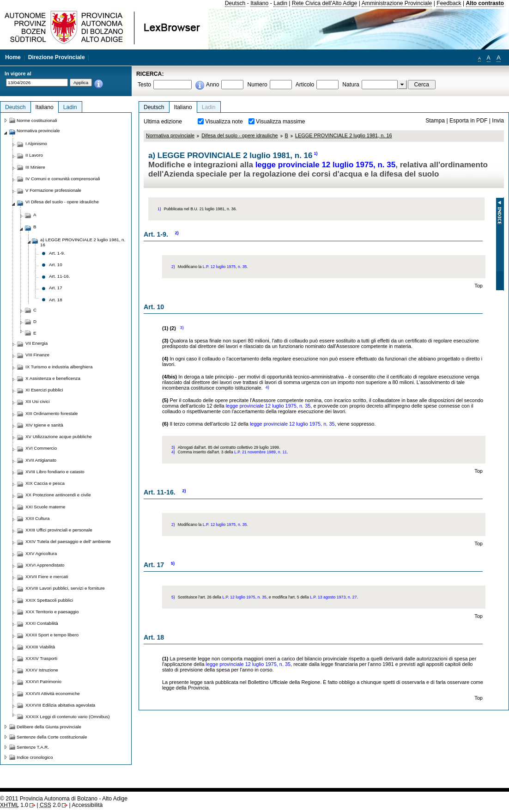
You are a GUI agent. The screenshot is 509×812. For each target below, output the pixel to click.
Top (479, 286)
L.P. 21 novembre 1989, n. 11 (261, 452)
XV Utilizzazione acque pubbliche (59, 437)
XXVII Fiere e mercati (47, 577)
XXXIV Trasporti (41, 658)
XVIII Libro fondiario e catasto (55, 472)
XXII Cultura (37, 518)
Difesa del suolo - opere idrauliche (239, 135)
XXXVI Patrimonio (43, 681)
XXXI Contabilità (42, 623)
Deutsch (235, 3)
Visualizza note (224, 122)
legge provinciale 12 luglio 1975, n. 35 (326, 165)
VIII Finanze (37, 355)
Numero (257, 85)
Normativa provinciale (170, 135)
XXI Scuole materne (45, 507)
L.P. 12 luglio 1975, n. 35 (225, 267)
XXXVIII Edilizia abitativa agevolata (60, 705)
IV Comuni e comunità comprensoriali (63, 179)
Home (13, 57)
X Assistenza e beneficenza (53, 378)
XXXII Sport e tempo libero (52, 635)
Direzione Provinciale (57, 57)
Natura (351, 85)
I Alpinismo (36, 143)
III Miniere (35, 167)
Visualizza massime (281, 122)
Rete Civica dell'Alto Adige (325, 3)
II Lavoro (34, 155)
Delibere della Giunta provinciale (49, 727)
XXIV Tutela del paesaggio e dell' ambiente (68, 541)
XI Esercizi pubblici (44, 390)
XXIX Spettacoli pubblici (49, 600)
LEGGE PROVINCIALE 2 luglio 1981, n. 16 (344, 135)
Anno (212, 85)
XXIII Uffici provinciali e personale (59, 530)
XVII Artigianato (41, 460)
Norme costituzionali (37, 120)
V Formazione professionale (53, 190)
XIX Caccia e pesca (45, 483)
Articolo (305, 85)
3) (182, 328)
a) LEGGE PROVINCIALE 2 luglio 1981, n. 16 (83, 242)
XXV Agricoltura (41, 553)
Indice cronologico (35, 757)
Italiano (259, 3)
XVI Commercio (41, 448)
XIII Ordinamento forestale (52, 413)
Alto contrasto (485, 3)
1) (316, 153)
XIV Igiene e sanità (44, 425)
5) (173, 563)
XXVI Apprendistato (45, 565)
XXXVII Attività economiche (53, 693)
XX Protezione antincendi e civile (58, 495)
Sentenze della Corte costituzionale (52, 737)
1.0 (14, 805)
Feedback (449, 3)
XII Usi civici (37, 401)
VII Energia (36, 343)
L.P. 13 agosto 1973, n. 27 (333, 597)
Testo (144, 85)
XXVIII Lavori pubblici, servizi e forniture (65, 588)
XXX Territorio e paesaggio (52, 612)
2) (177, 233)
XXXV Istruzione (42, 670)
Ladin (280, 3)
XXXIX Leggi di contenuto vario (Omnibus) (68, 717)
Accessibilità (87, 805)
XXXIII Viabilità (40, 647)
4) (267, 387)
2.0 (50, 805)
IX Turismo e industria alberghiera (59, 367)
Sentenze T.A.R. (33, 747)
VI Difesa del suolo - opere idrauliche (62, 202)
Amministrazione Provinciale (397, 3)
